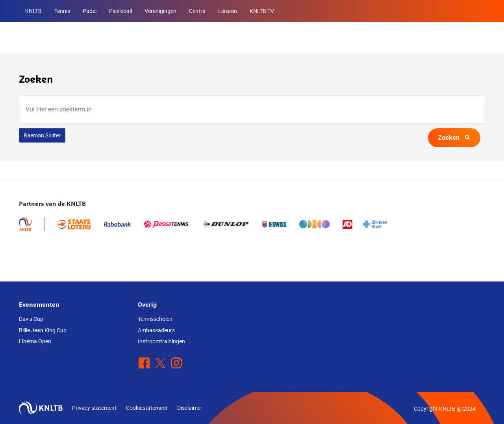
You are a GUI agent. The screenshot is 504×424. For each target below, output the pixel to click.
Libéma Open (35, 341)
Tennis (62, 11)
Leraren (228, 11)
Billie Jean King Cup (43, 330)
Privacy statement (94, 408)
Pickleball (120, 11)
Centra (197, 11)
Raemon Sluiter (42, 135)
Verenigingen (160, 11)
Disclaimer (190, 408)
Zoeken (454, 138)
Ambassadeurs (156, 330)
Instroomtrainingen (161, 341)
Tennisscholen (155, 319)
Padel (90, 11)
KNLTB (33, 11)
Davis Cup (31, 319)
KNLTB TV (262, 11)
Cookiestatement (147, 408)
